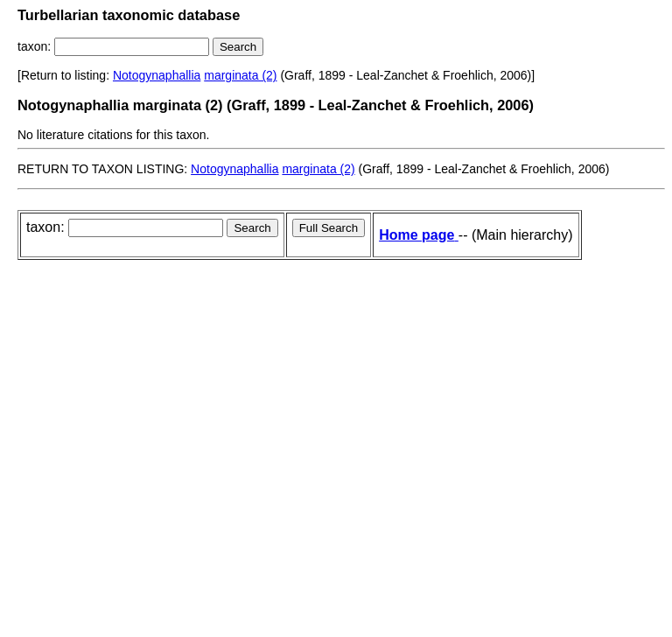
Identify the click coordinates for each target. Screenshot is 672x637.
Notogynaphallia (157, 75)
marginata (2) (240, 75)
